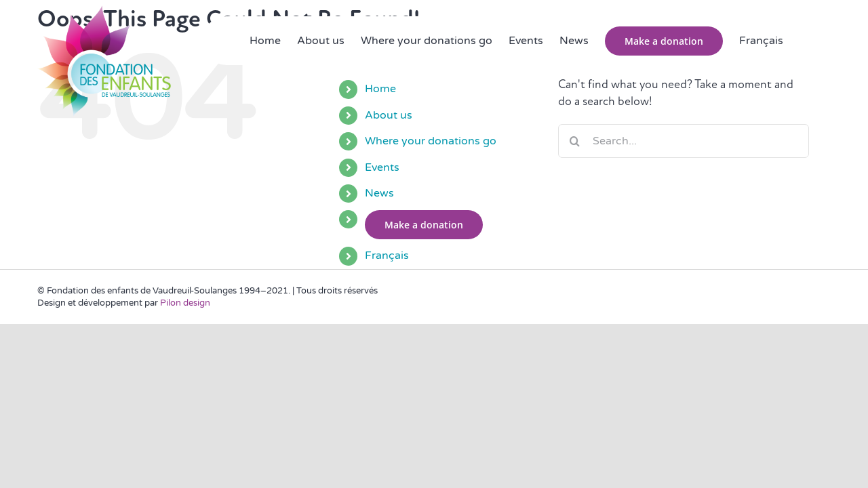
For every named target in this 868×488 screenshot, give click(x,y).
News (379, 193)
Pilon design (185, 303)
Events (382, 167)
